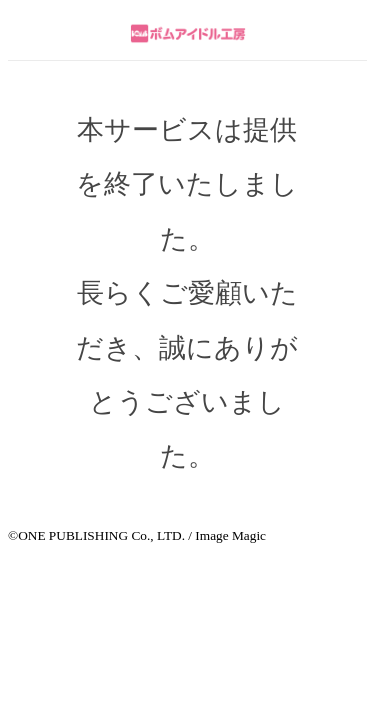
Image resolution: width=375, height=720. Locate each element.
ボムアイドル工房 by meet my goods (187, 33)
